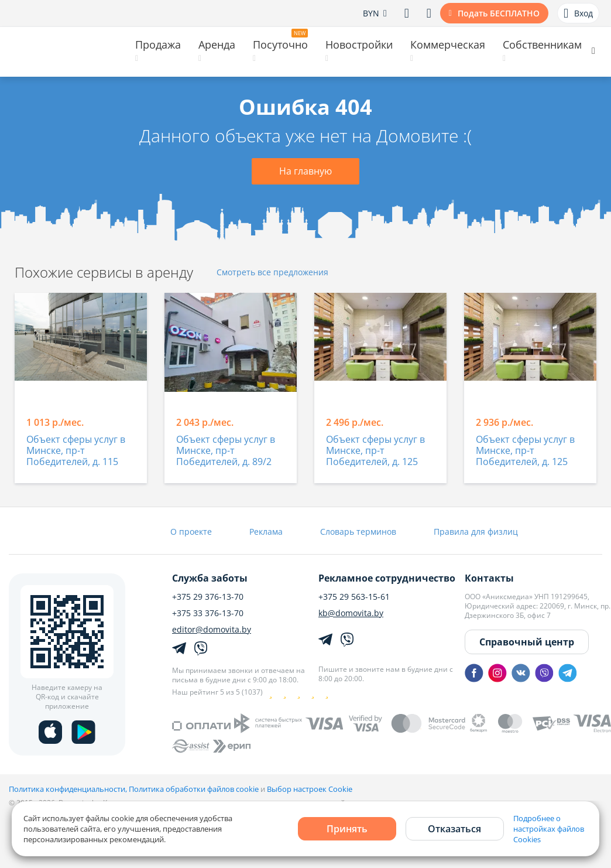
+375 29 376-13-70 (208, 597)
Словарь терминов (358, 532)
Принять (347, 829)
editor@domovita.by (212, 630)
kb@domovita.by (351, 613)
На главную (305, 171)
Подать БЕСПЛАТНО (499, 13)
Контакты (489, 578)
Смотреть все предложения (272, 273)
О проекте (191, 532)
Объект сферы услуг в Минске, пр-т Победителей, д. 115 (76, 451)
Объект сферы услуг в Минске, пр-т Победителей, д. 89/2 (226, 451)
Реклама (266, 532)
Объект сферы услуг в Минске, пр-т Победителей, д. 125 (375, 451)
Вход (578, 13)
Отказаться (454, 829)
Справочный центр (527, 642)
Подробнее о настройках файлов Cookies (549, 829)
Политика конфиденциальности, (69, 789)
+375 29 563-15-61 (354, 597)
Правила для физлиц (476, 532)
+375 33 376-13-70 (208, 613)
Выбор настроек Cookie (310, 789)
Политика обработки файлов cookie (194, 789)
